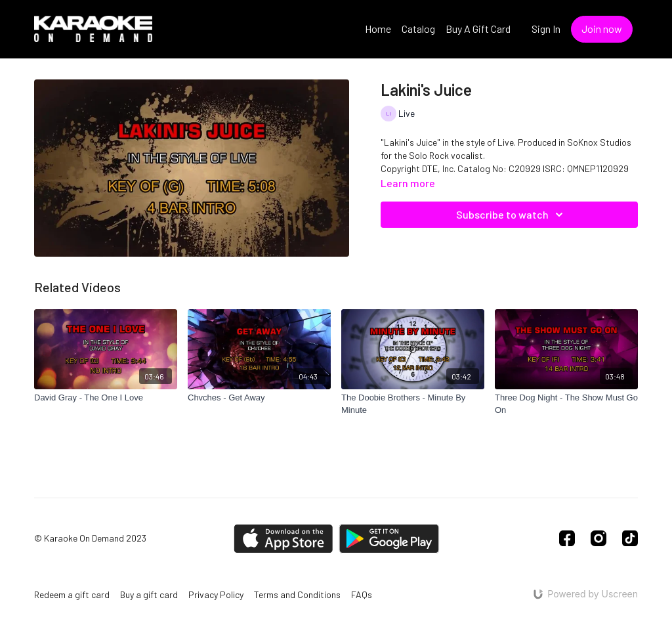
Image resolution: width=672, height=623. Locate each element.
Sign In (546, 29)
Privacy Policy (216, 594)
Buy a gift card (149, 594)
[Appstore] (283, 539)
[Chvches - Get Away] (259, 398)
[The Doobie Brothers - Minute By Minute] (413, 404)
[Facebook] (567, 538)
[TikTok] (630, 538)
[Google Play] (389, 539)
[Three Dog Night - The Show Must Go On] (566, 404)
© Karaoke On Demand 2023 (90, 538)
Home (378, 29)
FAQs (362, 594)
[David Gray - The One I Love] (106, 398)
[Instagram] (598, 538)
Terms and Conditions (297, 594)
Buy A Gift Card (478, 29)
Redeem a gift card (72, 594)
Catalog (418, 29)
